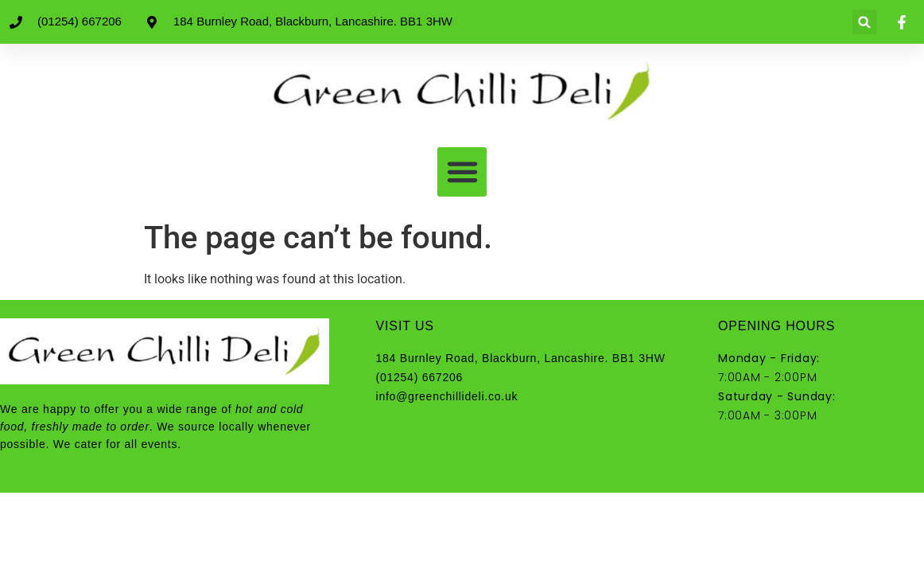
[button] (865, 22)
